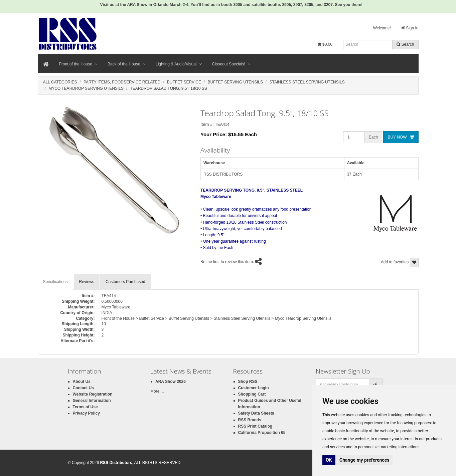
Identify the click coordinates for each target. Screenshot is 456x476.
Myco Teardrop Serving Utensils (86, 88)
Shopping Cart (252, 394)
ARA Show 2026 (171, 382)
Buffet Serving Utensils (235, 82)
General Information (92, 401)
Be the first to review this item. (227, 262)
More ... (157, 391)
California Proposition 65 (262, 433)
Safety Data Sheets (256, 413)
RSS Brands (250, 420)
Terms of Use (85, 407)
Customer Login (254, 388)
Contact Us (83, 388)
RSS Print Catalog (255, 426)
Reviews (87, 282)
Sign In (410, 28)
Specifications (55, 282)
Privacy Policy (86, 413)
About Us (82, 382)
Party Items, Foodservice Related (122, 82)
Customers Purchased (125, 282)
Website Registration (93, 394)
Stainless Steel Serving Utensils (307, 82)
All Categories (60, 82)
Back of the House (127, 64)
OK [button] (329, 460)
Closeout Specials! (231, 64)
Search (405, 44)
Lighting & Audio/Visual (179, 64)
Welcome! (382, 28)
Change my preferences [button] (364, 460)
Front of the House (78, 64)
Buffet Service (184, 82)
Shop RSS (248, 382)
